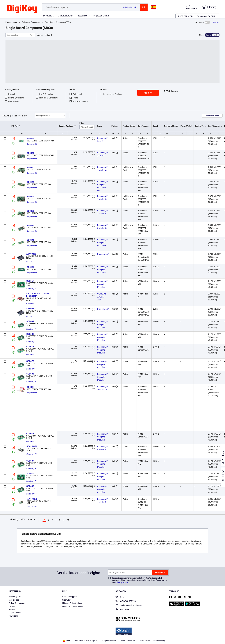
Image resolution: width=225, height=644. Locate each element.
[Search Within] (18, 35)
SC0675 (30, 473)
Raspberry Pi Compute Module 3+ (103, 243)
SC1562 (30, 434)
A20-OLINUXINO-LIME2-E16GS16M (38, 295)
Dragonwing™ (103, 254)
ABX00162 (31, 254)
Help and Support (69, 597)
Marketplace (14, 600)
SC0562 (30, 168)
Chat (120, 597)
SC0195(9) (32, 499)
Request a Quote (101, 16)
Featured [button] (43, 116)
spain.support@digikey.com (129, 606)
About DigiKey (15, 597)
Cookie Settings (160, 641)
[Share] (216, 22)
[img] (22, 9)
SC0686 (30, 486)
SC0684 (30, 374)
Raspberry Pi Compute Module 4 (103, 284)
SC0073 (30, 225)
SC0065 (30, 153)
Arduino (29, 262)
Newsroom (13, 616)
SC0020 (30, 139)
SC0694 (30, 321)
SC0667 (30, 281)
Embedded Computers (31, 22)
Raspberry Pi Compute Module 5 (103, 350)
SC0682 (30, 334)
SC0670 (30, 361)
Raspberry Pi (32, 144)
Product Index (11, 22)
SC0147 (30, 267)
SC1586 (30, 347)
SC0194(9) (32, 446)
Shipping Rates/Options (72, 603)
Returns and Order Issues (72, 606)
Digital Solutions (16, 613)
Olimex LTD (31, 304)
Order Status (67, 600)
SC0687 (30, 461)
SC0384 (30, 387)
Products (48, 16)
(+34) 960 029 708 (126, 601)
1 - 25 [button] (14, 116)
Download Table (212, 116)
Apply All (148, 93)
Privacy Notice (122, 582)
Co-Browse (122, 610)
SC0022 (30, 211)
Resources (82, 16)
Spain (66, 641)
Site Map (12, 610)
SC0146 (30, 240)
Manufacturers (65, 16)
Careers (12, 606)
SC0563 (30, 196)
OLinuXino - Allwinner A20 (102, 297)
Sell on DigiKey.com (17, 603)
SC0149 (30, 182)
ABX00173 (31, 309)
